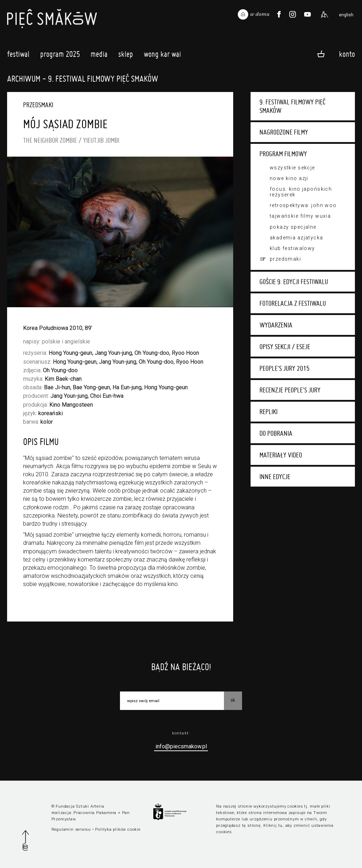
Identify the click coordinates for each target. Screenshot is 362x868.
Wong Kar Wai (162, 56)
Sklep (126, 56)
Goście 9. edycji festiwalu (294, 282)
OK (233, 700)
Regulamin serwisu (71, 829)
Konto (347, 54)
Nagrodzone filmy (284, 132)
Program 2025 (60, 56)
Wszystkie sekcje (292, 168)
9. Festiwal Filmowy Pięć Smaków (292, 106)
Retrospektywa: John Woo (303, 205)
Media (99, 56)
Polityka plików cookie (118, 829)
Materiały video (281, 455)
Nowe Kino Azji (289, 178)
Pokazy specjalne (293, 227)
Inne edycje (275, 477)
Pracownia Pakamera (95, 813)
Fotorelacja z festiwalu (293, 303)
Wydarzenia (276, 325)
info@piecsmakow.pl (181, 746)
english (346, 15)
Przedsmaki (285, 259)
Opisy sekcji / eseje (285, 347)
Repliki (268, 412)
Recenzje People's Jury (290, 390)
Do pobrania (276, 433)
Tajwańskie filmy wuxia (300, 216)
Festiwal (18, 56)
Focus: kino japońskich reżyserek (301, 192)
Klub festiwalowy (292, 248)
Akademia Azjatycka (297, 238)
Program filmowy (283, 154)
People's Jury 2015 (284, 368)
